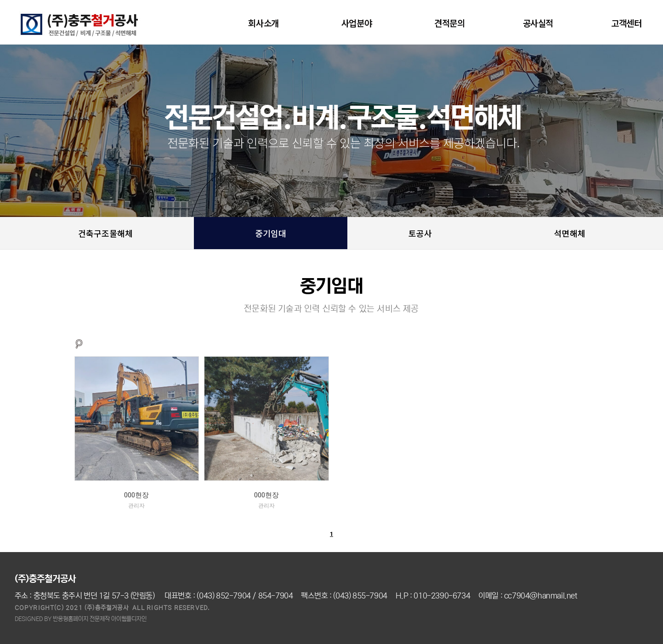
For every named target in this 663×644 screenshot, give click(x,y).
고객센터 (629, 23)
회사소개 (266, 23)
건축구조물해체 (105, 233)
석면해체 (570, 233)
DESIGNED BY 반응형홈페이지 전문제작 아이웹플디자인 (81, 619)
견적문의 (449, 23)
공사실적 (538, 23)
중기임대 (271, 233)
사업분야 (359, 23)
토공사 (420, 233)
